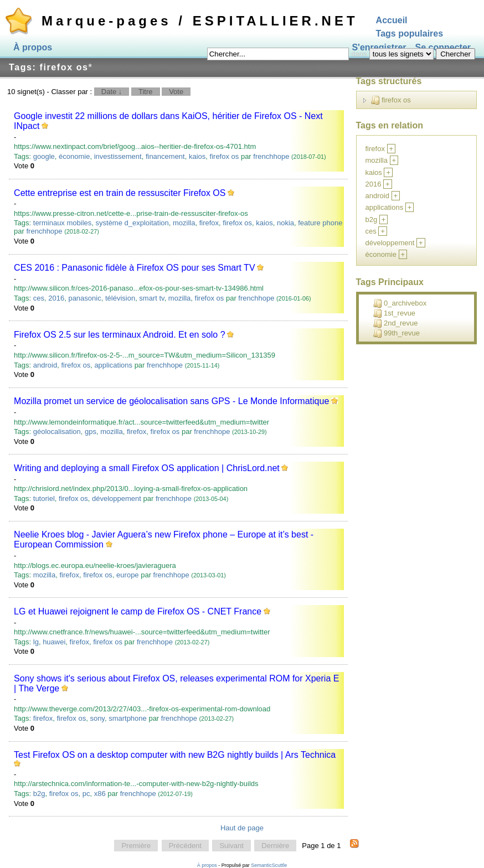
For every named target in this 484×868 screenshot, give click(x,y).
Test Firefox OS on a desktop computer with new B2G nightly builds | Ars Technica (175, 755)
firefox (209, 223)
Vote (176, 92)
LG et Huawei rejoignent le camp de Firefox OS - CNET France (138, 611)
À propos (33, 47)
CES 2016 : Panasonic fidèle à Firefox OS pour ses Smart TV (134, 268)
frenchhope (271, 156)
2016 (56, 298)
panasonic (84, 298)
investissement (118, 156)
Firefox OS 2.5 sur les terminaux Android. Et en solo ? (120, 335)
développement (117, 498)
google (44, 156)
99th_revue (397, 333)
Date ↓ (112, 92)
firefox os (225, 156)
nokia (285, 223)
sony (97, 718)
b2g (39, 794)
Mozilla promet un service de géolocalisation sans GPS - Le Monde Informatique (171, 401)
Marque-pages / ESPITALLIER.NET (200, 21)
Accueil (392, 20)
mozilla (184, 223)
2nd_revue (395, 323)
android (45, 365)
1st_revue (394, 313)
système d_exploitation (132, 223)
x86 (100, 794)
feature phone (320, 223)
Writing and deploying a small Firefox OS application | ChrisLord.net (147, 468)
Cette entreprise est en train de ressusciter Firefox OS (120, 193)
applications (113, 365)
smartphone (128, 718)
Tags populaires (410, 34)
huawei (54, 642)
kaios (197, 156)
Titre (146, 92)
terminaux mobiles (63, 223)
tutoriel (44, 498)
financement (165, 156)
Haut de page (242, 828)
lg (36, 642)
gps (91, 432)
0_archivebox (400, 303)
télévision (120, 298)
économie (74, 156)
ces (39, 298)
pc (86, 794)
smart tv (151, 298)
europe (127, 575)
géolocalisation (57, 432)
